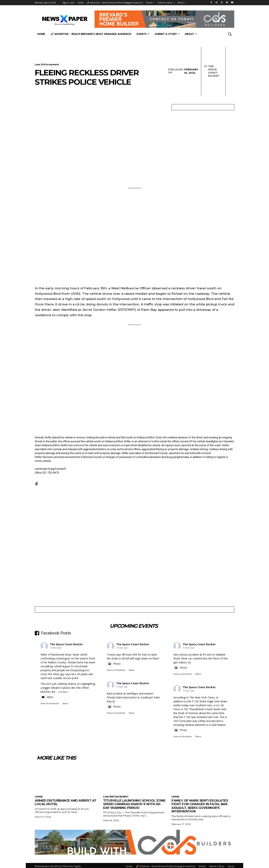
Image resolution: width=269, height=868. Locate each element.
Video (47, 696)
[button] (230, 34)
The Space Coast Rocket (209, 71)
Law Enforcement (47, 64)
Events (202, 866)
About (231, 866)
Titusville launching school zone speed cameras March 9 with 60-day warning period (134, 804)
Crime (39, 796)
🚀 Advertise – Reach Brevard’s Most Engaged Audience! (166, 866)
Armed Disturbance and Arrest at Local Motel (66, 802)
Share (65, 703)
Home (129, 866)
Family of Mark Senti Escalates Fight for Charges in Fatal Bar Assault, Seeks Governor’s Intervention (200, 805)
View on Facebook (50, 703)
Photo (114, 663)
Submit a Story (217, 866)
